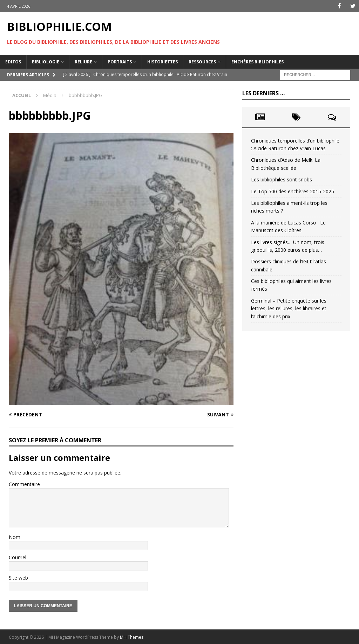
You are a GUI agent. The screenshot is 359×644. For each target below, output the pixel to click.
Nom (15, 537)
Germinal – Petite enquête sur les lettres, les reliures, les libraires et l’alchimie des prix (289, 309)
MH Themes (132, 637)
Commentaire (24, 484)
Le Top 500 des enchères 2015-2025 (293, 191)
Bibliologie (46, 61)
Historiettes (162, 61)
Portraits (120, 61)
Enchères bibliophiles (258, 61)
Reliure (83, 61)
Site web (18, 578)
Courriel (18, 557)
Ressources (202, 61)
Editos (13, 61)
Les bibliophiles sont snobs (282, 179)
